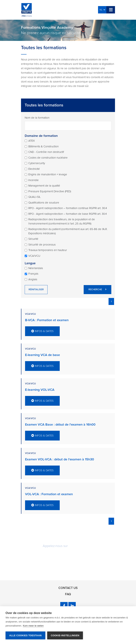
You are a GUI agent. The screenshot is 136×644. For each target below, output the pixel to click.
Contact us (68, 588)
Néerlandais (36, 268)
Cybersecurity (37, 163)
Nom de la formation (37, 118)
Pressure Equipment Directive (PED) (50, 191)
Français (33, 274)
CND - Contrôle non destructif (46, 152)
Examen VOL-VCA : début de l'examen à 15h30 (60, 459)
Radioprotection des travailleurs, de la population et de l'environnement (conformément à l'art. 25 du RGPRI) (62, 221)
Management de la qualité (44, 186)
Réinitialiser (36, 289)
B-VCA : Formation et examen (47, 320)
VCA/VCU (34, 256)
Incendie (34, 180)
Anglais (33, 279)
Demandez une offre (68, 557)
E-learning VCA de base (42, 355)
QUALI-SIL (35, 197)
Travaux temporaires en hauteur (48, 250)
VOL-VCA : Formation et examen (49, 494)
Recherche (97, 289)
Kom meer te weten (33, 626)
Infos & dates (42, 331)
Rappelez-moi (68, 568)
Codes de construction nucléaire (48, 158)
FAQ (68, 594)
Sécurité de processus (42, 245)
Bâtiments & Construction (43, 146)
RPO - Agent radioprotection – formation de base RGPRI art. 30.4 (68, 214)
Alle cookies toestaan (25, 635)
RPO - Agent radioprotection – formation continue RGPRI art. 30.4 (68, 208)
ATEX (32, 141)
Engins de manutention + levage (48, 174)
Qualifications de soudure (44, 203)
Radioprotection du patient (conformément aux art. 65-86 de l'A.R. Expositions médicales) (68, 231)
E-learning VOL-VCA (40, 390)
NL (102, 10)
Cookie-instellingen (65, 635)
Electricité (34, 169)
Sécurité (33, 239)
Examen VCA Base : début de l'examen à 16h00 (60, 424)
